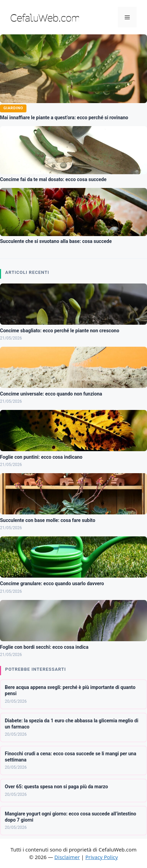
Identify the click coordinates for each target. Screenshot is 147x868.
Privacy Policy (101, 857)
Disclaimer (67, 857)
